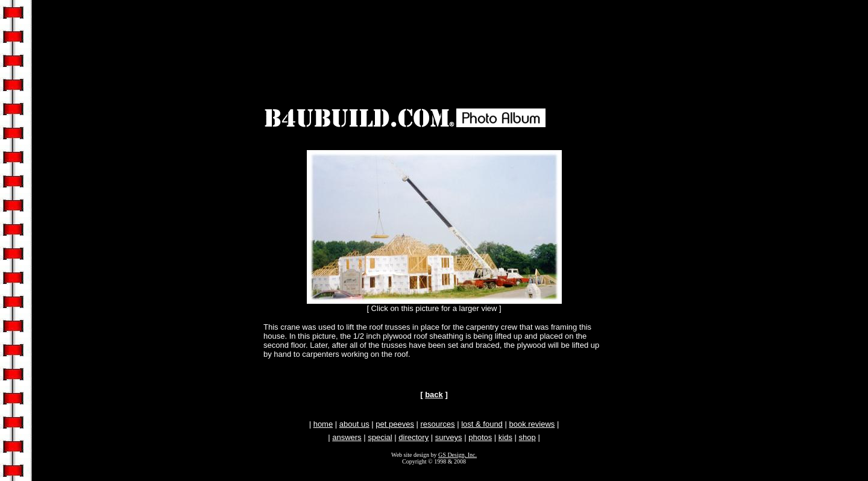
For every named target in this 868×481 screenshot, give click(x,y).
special (380, 437)
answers (347, 437)
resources (438, 424)
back (434, 395)
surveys (449, 437)
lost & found (482, 424)
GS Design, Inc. (458, 455)
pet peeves (395, 424)
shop (527, 437)
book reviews (532, 424)
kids (505, 437)
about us (354, 424)
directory (414, 437)
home (323, 424)
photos (480, 437)
